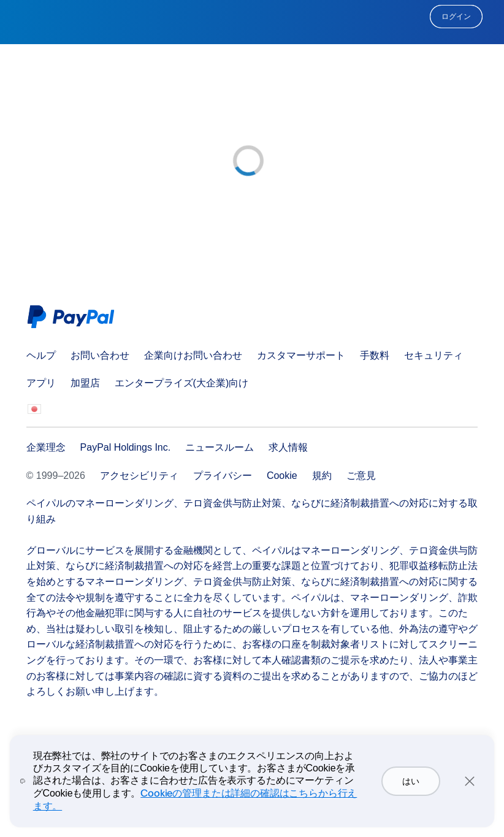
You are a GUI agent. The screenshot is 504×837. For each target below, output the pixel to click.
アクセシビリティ (139, 476)
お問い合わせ (100, 355)
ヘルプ (41, 355)
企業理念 (46, 447)
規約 (322, 476)
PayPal (252, 17)
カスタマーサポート (301, 355)
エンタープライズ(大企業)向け (182, 383)
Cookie (282, 476)
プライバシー (223, 476)
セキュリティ (433, 355)
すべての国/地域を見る (34, 410)
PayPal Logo (74, 317)
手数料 (375, 355)
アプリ (41, 383)
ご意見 (361, 476)
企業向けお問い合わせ (193, 355)
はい (410, 781)
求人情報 (288, 447)
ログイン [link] (456, 17)
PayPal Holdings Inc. (126, 447)
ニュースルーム (220, 447)
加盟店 (85, 383)
